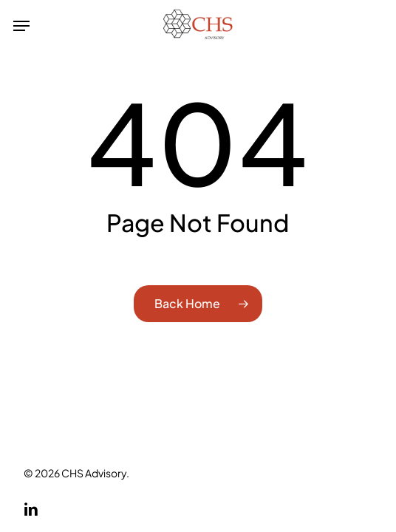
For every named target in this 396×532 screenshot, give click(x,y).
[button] (21, 26)
